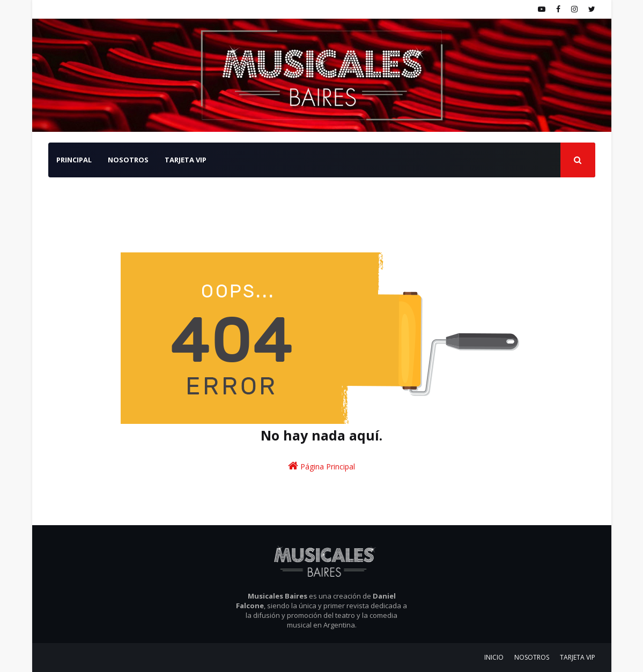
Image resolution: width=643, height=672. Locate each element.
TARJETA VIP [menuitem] (186, 160)
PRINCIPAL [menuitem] (74, 160)
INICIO (494, 657)
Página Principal (321, 466)
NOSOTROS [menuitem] (128, 160)
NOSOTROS (532, 657)
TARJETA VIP (578, 657)
